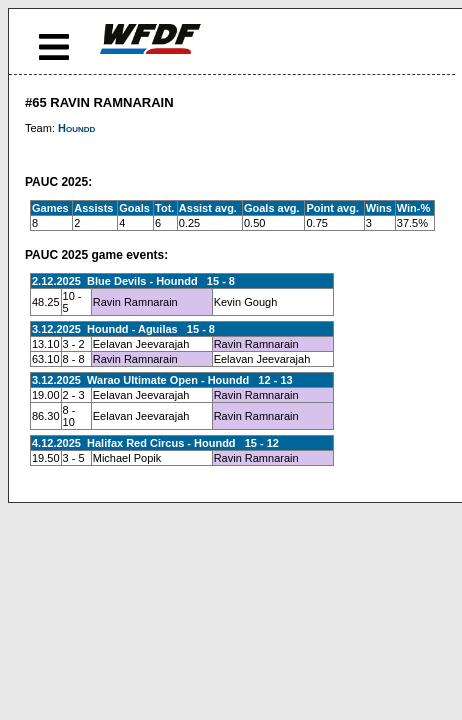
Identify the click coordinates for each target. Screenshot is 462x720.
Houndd (76, 128)
